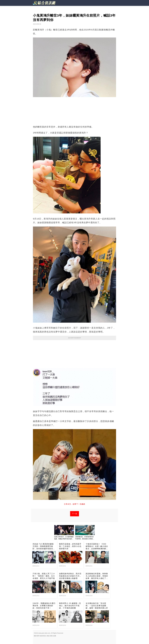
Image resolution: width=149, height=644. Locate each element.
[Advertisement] (74, 354)
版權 (55, 636)
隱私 (52, 636)
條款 (48, 636)
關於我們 (37, 636)
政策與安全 (43, 636)
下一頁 (75, 514)
